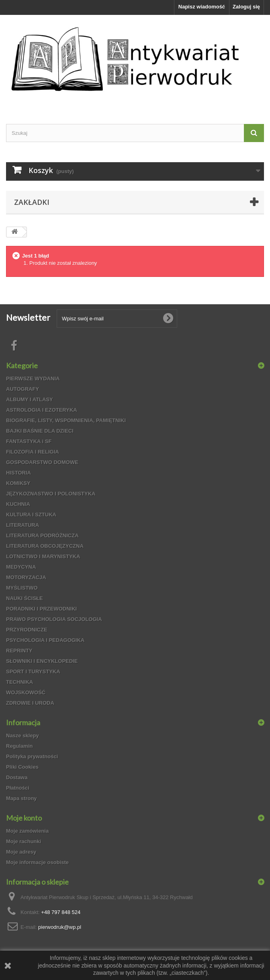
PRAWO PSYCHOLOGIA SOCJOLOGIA (54, 619)
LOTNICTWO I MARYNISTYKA (43, 556)
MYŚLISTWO (22, 588)
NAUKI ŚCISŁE (25, 598)
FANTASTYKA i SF (29, 441)
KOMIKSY (18, 483)
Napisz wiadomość (202, 7)
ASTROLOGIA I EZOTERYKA (42, 410)
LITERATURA (22, 525)
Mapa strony (21, 798)
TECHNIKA (19, 682)
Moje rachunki (24, 841)
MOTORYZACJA (26, 577)
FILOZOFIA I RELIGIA (33, 452)
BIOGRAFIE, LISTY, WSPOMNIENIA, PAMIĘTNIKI (66, 420)
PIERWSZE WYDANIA (33, 379)
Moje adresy (21, 852)
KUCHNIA (18, 504)
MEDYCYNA (21, 567)
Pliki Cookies (22, 767)
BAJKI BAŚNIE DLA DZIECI (40, 431)
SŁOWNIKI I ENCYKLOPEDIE (42, 661)
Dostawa (17, 777)
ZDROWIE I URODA (30, 703)
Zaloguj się (246, 7)
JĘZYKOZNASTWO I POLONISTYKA (51, 494)
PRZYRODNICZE (27, 630)
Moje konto (24, 818)
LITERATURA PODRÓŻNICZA (42, 535)
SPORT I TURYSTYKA (33, 672)
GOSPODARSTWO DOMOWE (42, 462)
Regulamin (19, 746)
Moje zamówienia (27, 831)
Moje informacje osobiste (37, 862)
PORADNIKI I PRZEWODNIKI (41, 609)
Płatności (18, 788)
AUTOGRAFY (22, 389)
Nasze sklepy (22, 736)
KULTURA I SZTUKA (31, 515)
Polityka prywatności (32, 756)
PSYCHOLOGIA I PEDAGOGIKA (45, 640)
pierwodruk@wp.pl (60, 927)
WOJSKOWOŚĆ (26, 692)
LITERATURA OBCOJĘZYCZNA (45, 546)
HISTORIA (18, 473)
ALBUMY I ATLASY (30, 399)
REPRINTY (19, 651)
